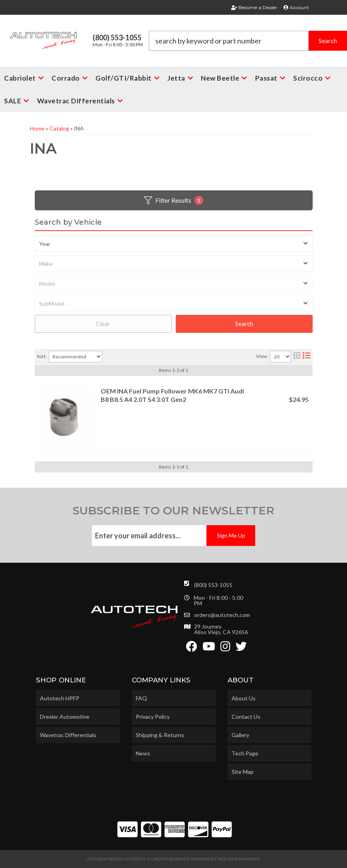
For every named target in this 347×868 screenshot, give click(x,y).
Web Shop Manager (239, 859)
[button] (248, 41)
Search (244, 324)
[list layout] (306, 357)
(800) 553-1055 (213, 585)
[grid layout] (297, 357)
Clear (103, 324)
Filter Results (174, 200)
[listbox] (174, 243)
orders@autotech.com (222, 615)
